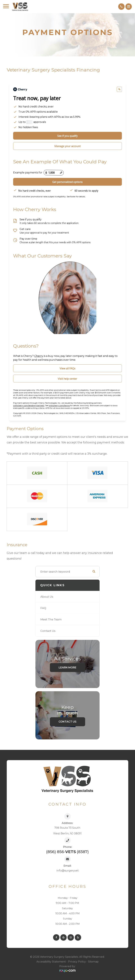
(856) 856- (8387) (67, 852)
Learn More (67, 667)
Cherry (39, 356)
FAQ (43, 608)
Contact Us (48, 631)
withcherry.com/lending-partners (29, 405)
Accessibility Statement (51, 962)
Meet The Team (51, 619)
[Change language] (119, 89)
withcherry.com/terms (59, 405)
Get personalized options (67, 182)
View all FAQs (67, 368)
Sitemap (93, 962)
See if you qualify (67, 136)
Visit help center (67, 379)
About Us (47, 597)
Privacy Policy (77, 962)
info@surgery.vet (67, 871)
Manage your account (67, 146)
